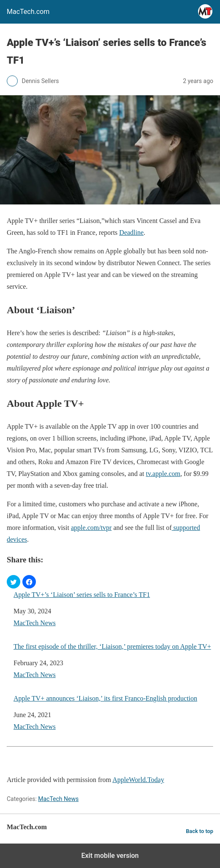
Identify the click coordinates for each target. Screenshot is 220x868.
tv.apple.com (163, 474)
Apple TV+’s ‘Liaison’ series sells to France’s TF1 (82, 595)
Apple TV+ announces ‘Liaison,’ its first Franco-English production (105, 698)
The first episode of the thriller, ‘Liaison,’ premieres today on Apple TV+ (112, 646)
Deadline (131, 232)
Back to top (200, 831)
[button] (14, 582)
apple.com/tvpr (91, 528)
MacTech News (35, 623)
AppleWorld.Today (138, 780)
